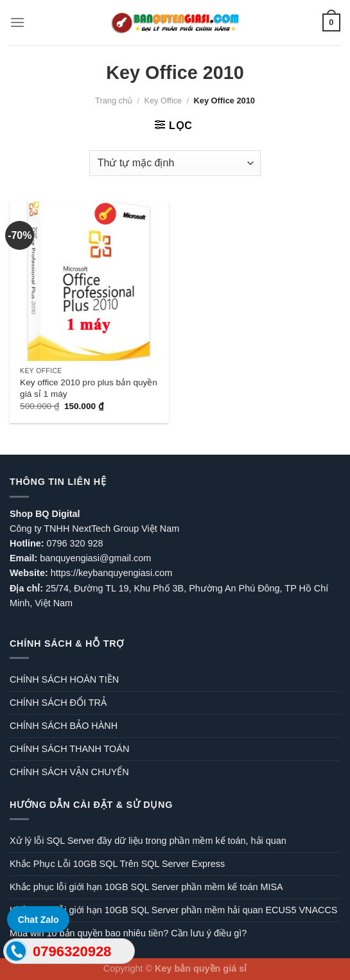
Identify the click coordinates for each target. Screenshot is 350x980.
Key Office (163, 101)
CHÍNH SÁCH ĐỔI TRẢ (58, 703)
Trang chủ (114, 101)
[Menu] (17, 22)
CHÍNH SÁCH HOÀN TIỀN (64, 679)
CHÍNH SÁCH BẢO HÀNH (64, 726)
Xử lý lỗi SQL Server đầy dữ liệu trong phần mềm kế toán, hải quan (148, 841)
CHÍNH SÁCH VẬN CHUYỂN (69, 772)
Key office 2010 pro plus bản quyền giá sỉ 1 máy (89, 388)
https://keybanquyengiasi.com (112, 573)
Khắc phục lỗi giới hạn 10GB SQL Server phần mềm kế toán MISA (146, 887)
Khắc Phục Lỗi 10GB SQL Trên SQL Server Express (117, 864)
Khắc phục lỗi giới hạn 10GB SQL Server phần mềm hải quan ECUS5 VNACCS (173, 910)
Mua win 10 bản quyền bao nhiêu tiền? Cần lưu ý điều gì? (128, 933)
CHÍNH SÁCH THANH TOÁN (69, 749)
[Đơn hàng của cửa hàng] (175, 163)
